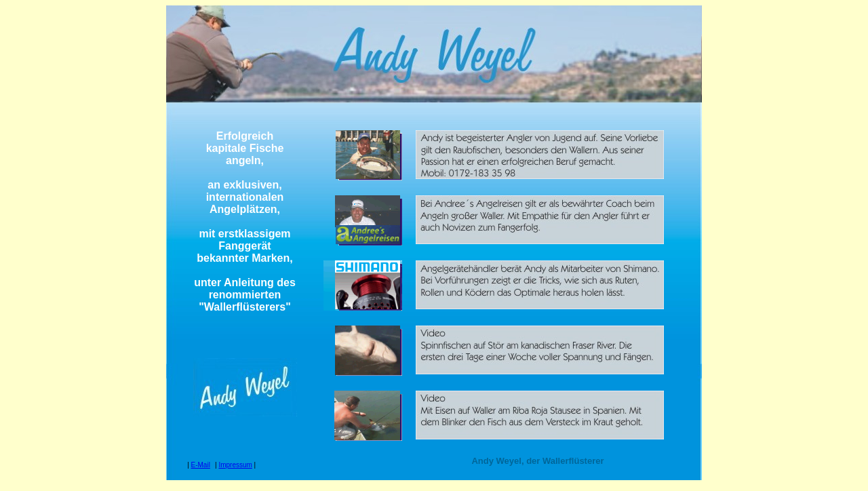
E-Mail (201, 465)
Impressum (235, 465)
